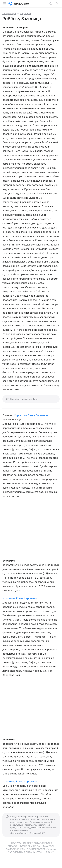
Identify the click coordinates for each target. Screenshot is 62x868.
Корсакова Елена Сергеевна (31, 415)
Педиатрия (25, 14)
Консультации (9, 14)
